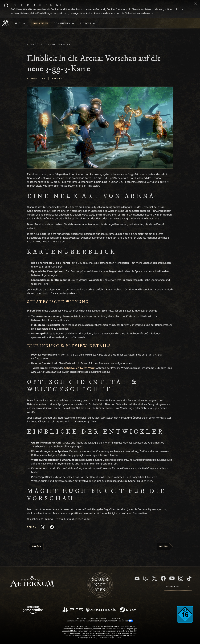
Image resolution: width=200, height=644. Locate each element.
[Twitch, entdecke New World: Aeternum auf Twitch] (146, 578)
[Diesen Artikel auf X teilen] (43, 527)
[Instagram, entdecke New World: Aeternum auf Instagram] (181, 578)
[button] (100, 128)
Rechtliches (82, 618)
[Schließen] (196, 4)
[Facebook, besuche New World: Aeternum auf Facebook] (163, 578)
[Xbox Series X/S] (101, 610)
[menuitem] (20, 23)
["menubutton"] (20, 23)
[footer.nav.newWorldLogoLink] (32, 582)
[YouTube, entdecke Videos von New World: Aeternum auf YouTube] (172, 578)
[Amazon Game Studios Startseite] (33, 610)
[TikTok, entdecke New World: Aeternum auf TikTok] (189, 578)
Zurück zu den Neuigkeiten (50, 44)
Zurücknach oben (100, 585)
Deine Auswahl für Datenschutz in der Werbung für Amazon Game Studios (100, 621)
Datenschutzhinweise (98, 618)
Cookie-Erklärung (116, 618)
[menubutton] (178, 587)
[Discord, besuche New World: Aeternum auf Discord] (137, 578)
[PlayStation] (73, 610)
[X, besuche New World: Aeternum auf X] (155, 578)
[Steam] (128, 610)
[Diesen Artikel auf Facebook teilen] (52, 527)
